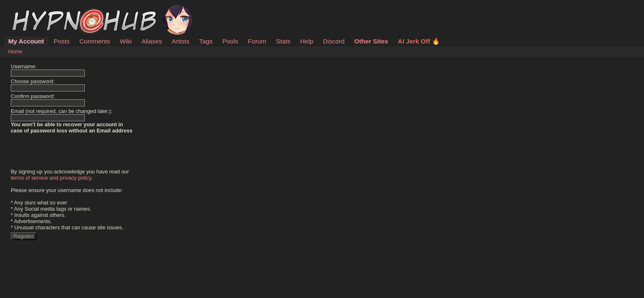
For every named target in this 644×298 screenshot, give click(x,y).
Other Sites (371, 41)
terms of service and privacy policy (51, 178)
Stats (283, 41)
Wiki (126, 41)
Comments (95, 41)
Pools (230, 41)
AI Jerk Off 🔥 (419, 41)
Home (15, 52)
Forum (257, 41)
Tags (206, 41)
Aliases (152, 41)
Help (307, 41)
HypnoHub (31, 10)
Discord (334, 41)
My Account (26, 41)
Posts (62, 41)
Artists (181, 41)
